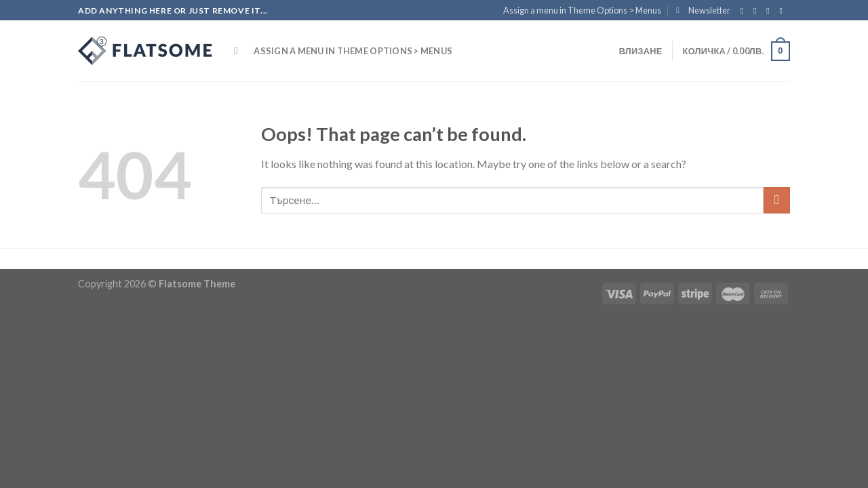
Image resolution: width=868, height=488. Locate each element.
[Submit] (777, 200)
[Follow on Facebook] (745, 11)
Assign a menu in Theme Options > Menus (582, 10)
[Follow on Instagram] (757, 11)
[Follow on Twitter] (770, 11)
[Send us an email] (783, 11)
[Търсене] (239, 51)
